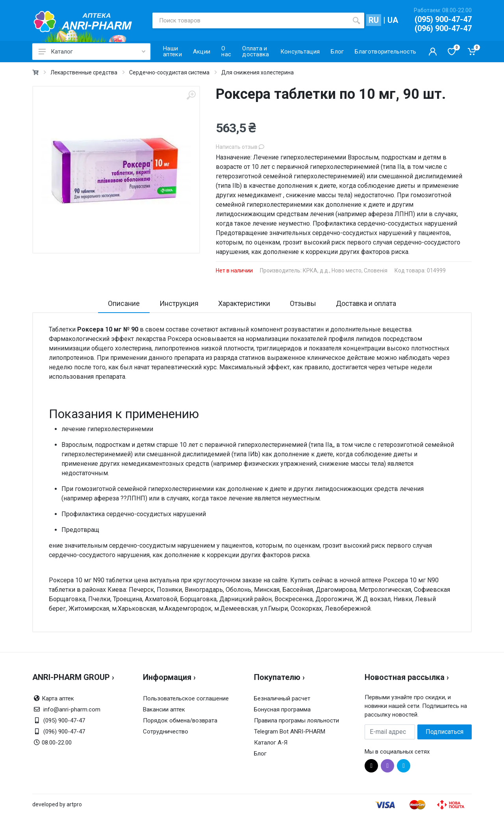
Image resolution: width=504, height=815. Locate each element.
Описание (124, 303)
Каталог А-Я (271, 743)
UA (393, 20)
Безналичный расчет (282, 698)
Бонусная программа (282, 709)
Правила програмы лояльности (296, 721)
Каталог (92, 52)
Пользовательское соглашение (186, 698)
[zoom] (191, 95)
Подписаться (445, 732)
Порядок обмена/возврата (180, 721)
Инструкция (179, 303)
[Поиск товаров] (250, 20)
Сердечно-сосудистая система (169, 72)
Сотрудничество (166, 732)
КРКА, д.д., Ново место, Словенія (345, 270)
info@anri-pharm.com (72, 709)
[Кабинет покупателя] (433, 52)
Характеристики (244, 303)
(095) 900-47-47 (443, 19)
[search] (356, 20)
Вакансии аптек (164, 709)
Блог (260, 754)
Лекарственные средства (84, 72)
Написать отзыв (240, 147)
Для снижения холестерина (258, 72)
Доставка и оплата (366, 303)
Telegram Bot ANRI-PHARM (290, 732)
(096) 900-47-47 (443, 28)
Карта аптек (58, 698)
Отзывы (303, 303)
